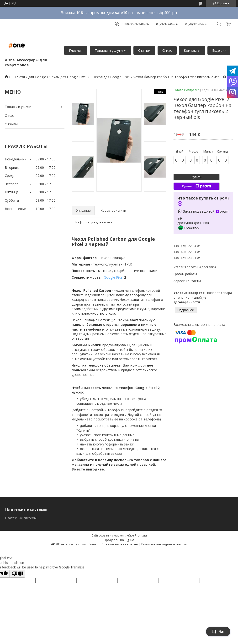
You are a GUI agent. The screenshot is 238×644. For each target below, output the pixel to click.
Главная (76, 50)
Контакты (192, 50)
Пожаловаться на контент (120, 544)
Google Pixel (114, 277)
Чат (218, 632)
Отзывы (11, 124)
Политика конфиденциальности (164, 544)
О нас (167, 50)
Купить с (196, 186)
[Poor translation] (17, 574)
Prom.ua (141, 535)
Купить (196, 177)
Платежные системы (21, 518)
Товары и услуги (109, 50)
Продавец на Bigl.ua (119, 540)
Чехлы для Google (32, 77)
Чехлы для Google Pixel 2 (69, 77)
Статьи (144, 50)
